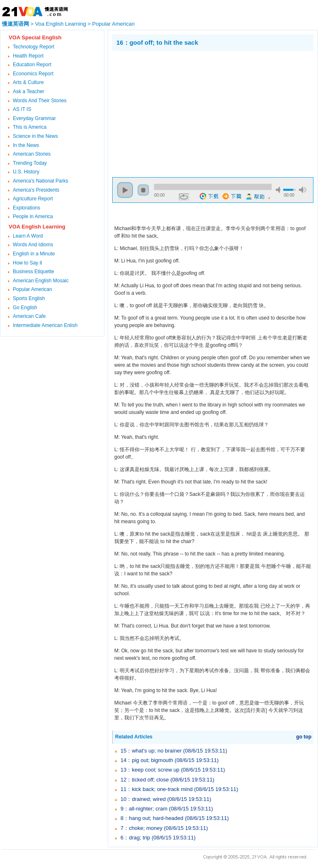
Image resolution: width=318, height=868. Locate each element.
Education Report (32, 65)
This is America (30, 127)
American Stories (32, 154)
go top (304, 737)
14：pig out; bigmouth (147, 760)
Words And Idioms (33, 245)
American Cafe (29, 316)
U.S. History (26, 172)
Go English (25, 308)
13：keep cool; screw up (150, 770)
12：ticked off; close (145, 780)
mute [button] (279, 190)
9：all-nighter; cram (144, 809)
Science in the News (35, 136)
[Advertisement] (182, 113)
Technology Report (34, 47)
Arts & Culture (28, 82)
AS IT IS (22, 109)
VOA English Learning (37, 227)
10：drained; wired (143, 799)
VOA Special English (35, 37)
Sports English (29, 298)
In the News (26, 145)
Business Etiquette (33, 272)
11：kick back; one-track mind (157, 789)
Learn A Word (28, 236)
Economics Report (33, 74)
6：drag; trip (135, 838)
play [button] (125, 190)
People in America (33, 216)
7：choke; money (141, 828)
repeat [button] (184, 197)
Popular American (114, 24)
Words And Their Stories (40, 101)
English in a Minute (34, 254)
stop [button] (143, 190)
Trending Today (30, 163)
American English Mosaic (41, 281)
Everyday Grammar (34, 118)
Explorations (26, 208)
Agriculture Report (33, 199)
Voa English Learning (61, 24)
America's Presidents (36, 190)
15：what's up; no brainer (151, 751)
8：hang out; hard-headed (152, 818)
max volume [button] (303, 190)
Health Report (28, 56)
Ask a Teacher (29, 91)
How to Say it (28, 263)
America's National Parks (41, 181)
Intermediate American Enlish (45, 325)
